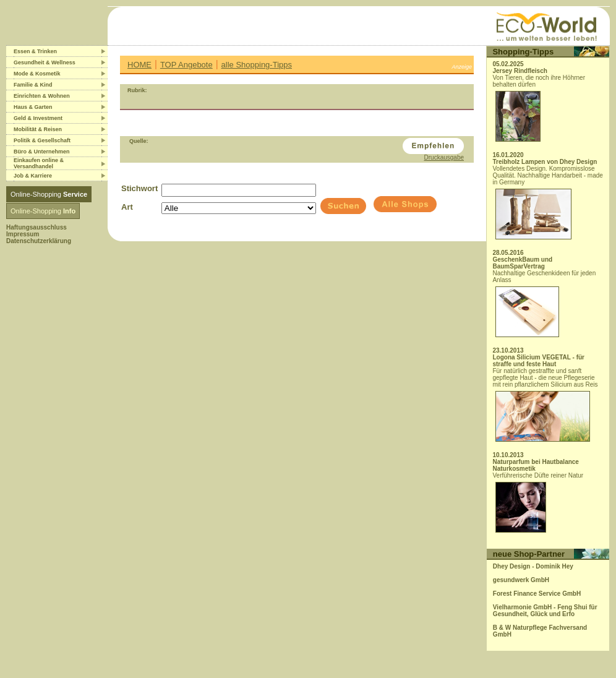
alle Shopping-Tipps (257, 65)
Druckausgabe (444, 157)
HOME (139, 65)
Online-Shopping (49, 194)
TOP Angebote (186, 65)
